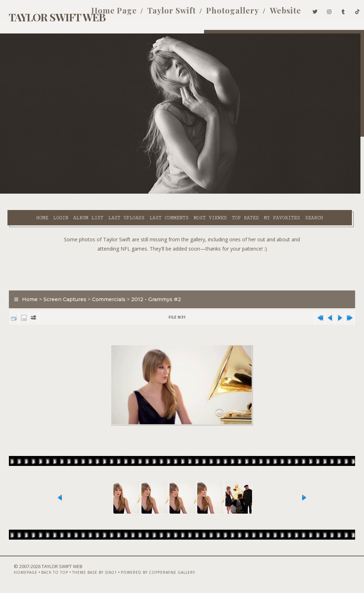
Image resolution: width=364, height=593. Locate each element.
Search (149, 201)
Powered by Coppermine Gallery (148, 574)
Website (275, 14)
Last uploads (108, 193)
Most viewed (192, 193)
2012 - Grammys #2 (152, 291)
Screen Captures (61, 291)
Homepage (15, 574)
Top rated (227, 193)
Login (42, 193)
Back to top (44, 574)
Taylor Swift (162, 14)
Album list (70, 193)
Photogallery (223, 14)
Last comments (151, 193)
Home (24, 193)
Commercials (105, 291)
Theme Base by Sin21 (84, 574)
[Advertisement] (182, 261)
